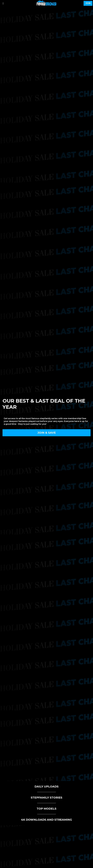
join (88, 3)
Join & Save (47, 433)
